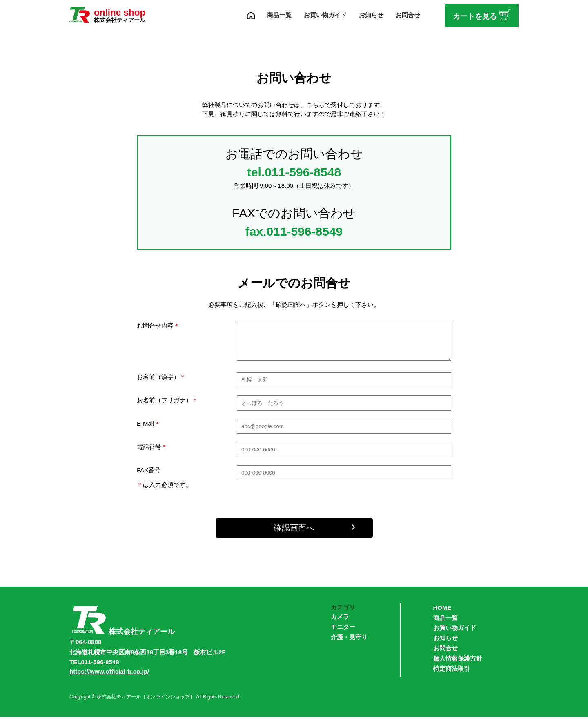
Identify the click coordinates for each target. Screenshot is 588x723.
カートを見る (482, 14)
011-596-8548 (303, 172)
